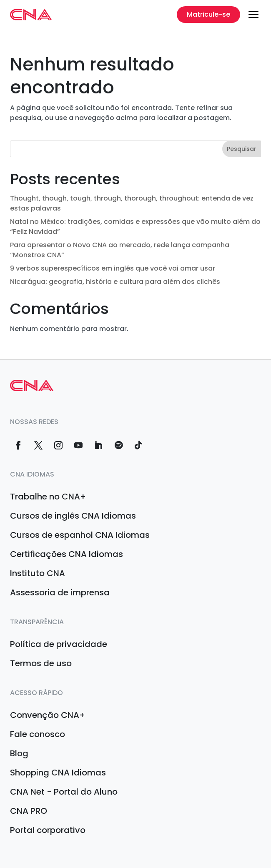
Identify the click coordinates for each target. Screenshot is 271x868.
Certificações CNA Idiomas (66, 554)
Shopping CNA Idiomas (58, 773)
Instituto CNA (38, 573)
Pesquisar (242, 149)
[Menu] (253, 15)
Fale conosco (38, 734)
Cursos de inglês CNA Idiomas (73, 516)
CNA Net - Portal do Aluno (64, 792)
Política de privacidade (59, 644)
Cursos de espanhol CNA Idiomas (80, 535)
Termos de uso (41, 663)
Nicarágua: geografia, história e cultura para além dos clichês (115, 282)
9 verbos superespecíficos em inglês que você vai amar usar (113, 268)
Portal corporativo (48, 830)
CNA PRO (29, 811)
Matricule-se (208, 14)
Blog (19, 753)
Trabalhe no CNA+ (48, 497)
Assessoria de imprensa (60, 592)
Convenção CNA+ (48, 715)
